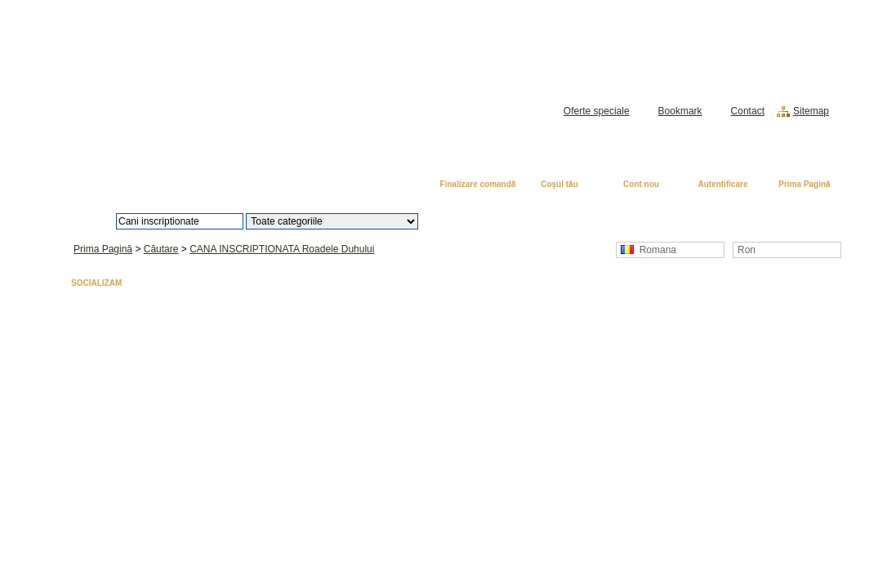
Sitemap (811, 111)
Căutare (161, 249)
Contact (748, 111)
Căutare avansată (503, 221)
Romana (649, 250)
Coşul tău (559, 184)
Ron (747, 250)
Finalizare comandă (478, 184)
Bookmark (680, 111)
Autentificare (722, 184)
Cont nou (641, 184)
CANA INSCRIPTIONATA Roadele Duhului (282, 249)
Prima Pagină (804, 184)
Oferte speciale (597, 111)
